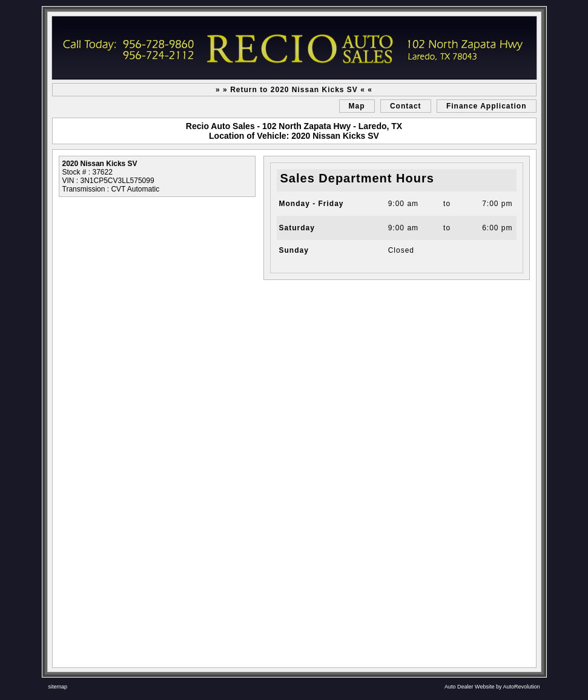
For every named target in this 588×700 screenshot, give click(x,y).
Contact (406, 106)
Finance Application (487, 106)
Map (357, 106)
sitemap (58, 687)
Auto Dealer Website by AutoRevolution (492, 687)
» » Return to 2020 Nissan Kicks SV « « (294, 90)
